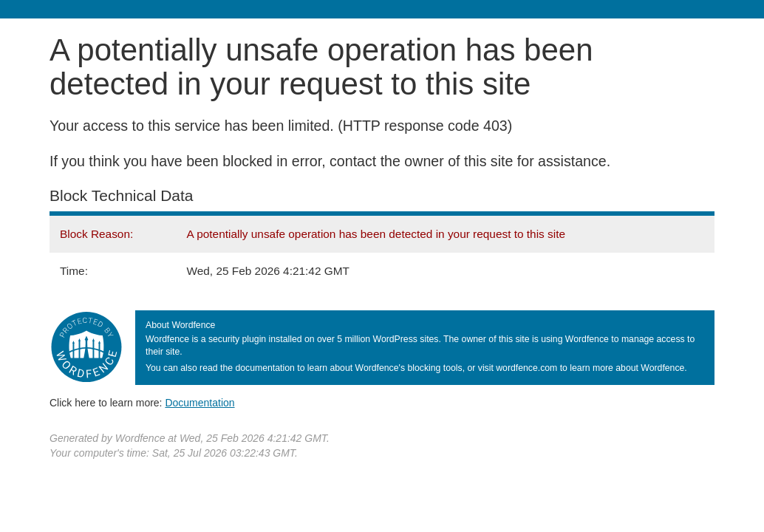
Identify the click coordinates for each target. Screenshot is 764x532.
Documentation (199, 403)
